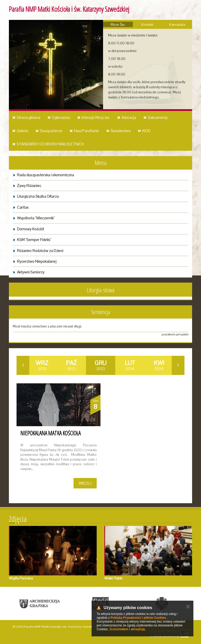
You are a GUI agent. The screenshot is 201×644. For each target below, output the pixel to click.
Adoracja (129, 117)
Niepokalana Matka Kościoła (51, 433)
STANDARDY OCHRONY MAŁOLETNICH (50, 144)
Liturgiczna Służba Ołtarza (38, 196)
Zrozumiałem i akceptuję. (128, 629)
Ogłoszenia (61, 117)
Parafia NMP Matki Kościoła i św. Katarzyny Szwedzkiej (69, 9)
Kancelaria (177, 24)
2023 (42, 365)
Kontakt (147, 24)
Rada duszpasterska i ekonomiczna (46, 175)
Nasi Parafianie (87, 131)
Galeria (23, 131)
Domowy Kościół (30, 229)
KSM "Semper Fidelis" (34, 240)
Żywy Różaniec (29, 186)
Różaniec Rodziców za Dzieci (40, 251)
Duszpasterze (51, 131)
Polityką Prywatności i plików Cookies (138, 618)
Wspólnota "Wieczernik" (36, 218)
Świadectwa (121, 131)
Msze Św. (118, 24)
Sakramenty (158, 117)
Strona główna (28, 117)
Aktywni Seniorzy (31, 272)
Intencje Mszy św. (96, 117)
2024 (130, 365)
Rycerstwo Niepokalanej (37, 261)
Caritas (23, 207)
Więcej (85, 483)
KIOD (146, 131)
